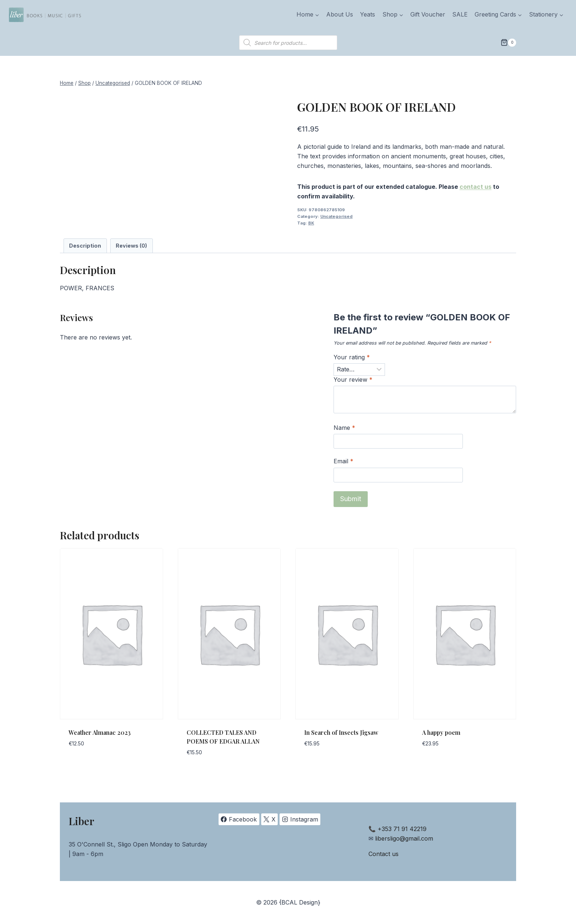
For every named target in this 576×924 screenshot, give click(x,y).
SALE (460, 14)
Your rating (352, 357)
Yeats (368, 14)
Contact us (384, 854)
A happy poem (441, 732)
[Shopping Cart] (508, 43)
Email (343, 461)
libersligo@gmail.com (404, 838)
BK (311, 223)
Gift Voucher (428, 14)
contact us (476, 187)
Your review (353, 380)
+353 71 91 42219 (402, 829)
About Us (340, 14)
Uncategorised (336, 216)
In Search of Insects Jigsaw (341, 732)
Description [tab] (85, 246)
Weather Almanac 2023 (100, 732)
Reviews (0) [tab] (131, 246)
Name (344, 428)
